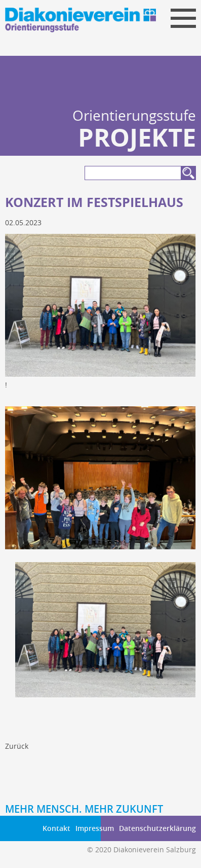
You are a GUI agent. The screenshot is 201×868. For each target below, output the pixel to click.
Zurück (17, 746)
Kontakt (56, 828)
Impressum (95, 828)
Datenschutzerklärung (157, 828)
